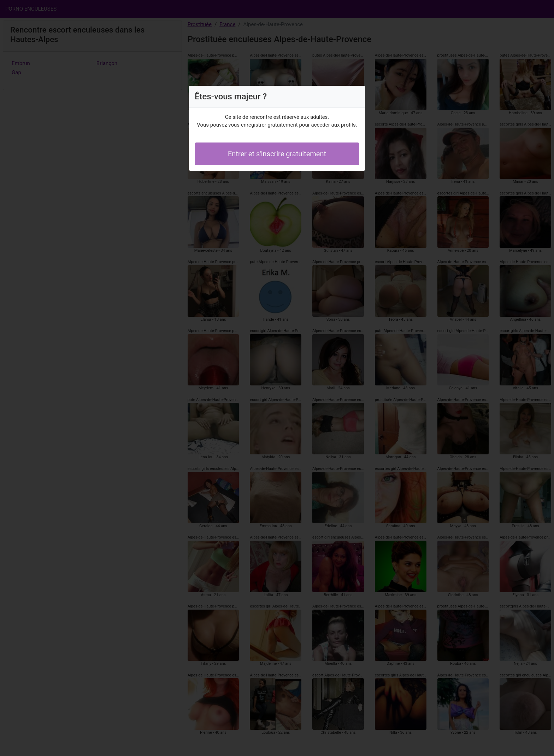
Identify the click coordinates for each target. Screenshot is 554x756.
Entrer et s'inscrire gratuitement (277, 154)
